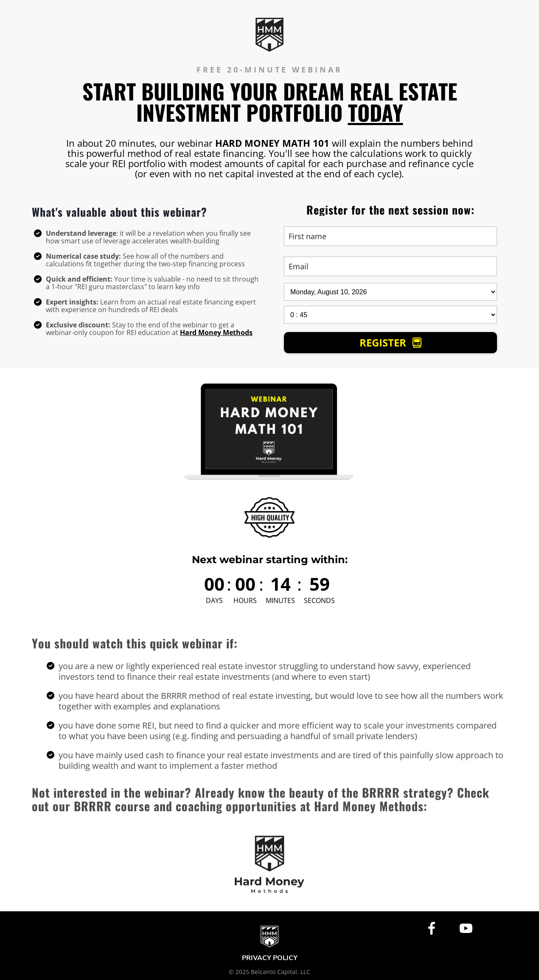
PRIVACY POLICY (270, 959)
